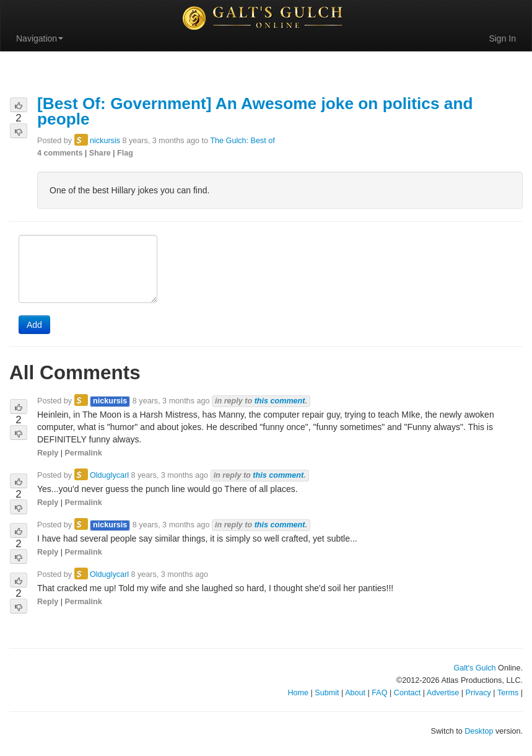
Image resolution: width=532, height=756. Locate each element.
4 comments (60, 153)
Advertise (443, 693)
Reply (48, 453)
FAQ (379, 693)
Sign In (502, 38)
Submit (327, 693)
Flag (125, 153)
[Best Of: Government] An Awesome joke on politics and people (255, 111)
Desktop (479, 731)
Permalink (84, 453)
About (355, 693)
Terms (508, 693)
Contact (407, 693)
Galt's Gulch (474, 668)
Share (100, 153)
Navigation (40, 38)
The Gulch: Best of (242, 141)
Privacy (478, 693)
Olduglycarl (109, 475)
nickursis (105, 141)
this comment (280, 401)
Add (34, 325)
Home (298, 693)
